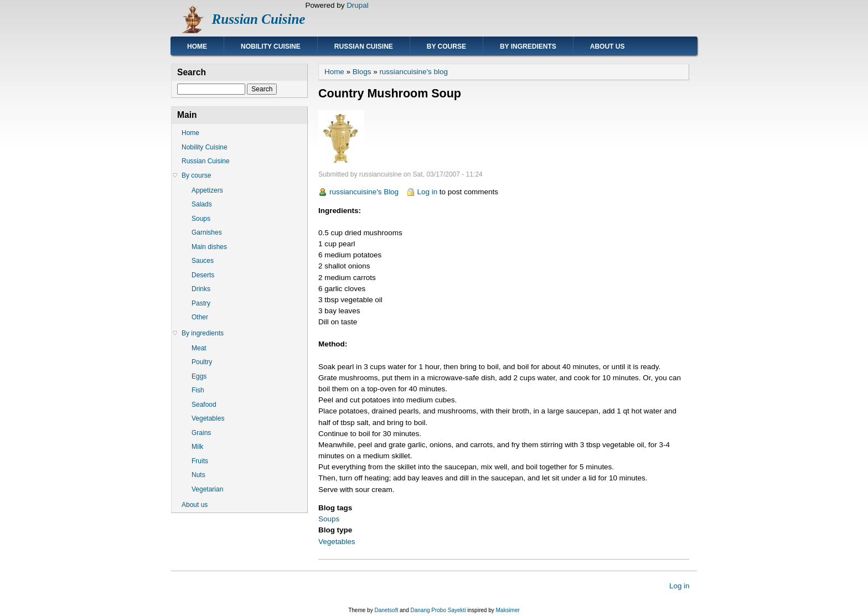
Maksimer (507, 610)
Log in (428, 192)
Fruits (200, 461)
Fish (198, 390)
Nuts (198, 475)
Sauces (203, 261)
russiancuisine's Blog (364, 192)
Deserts (203, 275)
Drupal (358, 5)
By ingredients (528, 46)
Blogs (362, 72)
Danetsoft (386, 610)
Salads (202, 204)
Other (200, 317)
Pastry (201, 303)
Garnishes (207, 232)
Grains (201, 433)
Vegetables (337, 542)
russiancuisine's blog (414, 72)
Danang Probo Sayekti (438, 610)
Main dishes (209, 247)
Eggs (199, 376)
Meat (199, 348)
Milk (197, 447)
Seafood (204, 405)
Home (197, 46)
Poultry (202, 362)
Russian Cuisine (259, 19)
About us (608, 46)
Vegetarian (207, 489)
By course (446, 46)
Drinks (201, 289)
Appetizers (207, 190)
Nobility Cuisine (271, 46)
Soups (329, 519)
